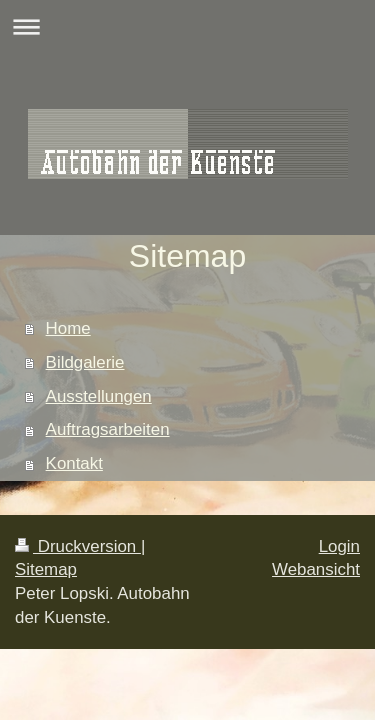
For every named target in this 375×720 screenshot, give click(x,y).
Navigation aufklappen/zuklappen (187, 26)
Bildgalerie (85, 362)
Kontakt (74, 463)
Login (339, 546)
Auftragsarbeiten (108, 429)
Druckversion (78, 546)
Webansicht (316, 569)
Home (68, 328)
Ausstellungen (99, 396)
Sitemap (46, 569)
